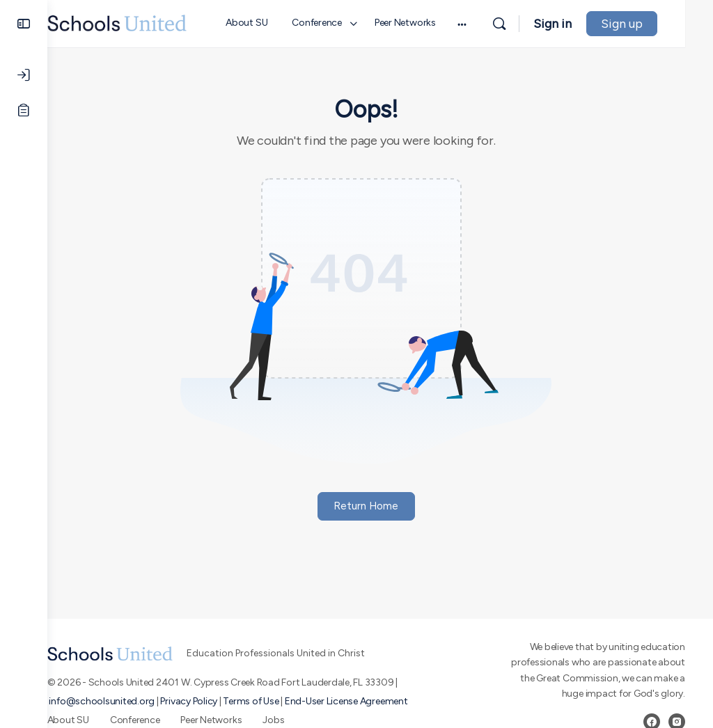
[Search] (527, 24)
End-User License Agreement (374, 701)
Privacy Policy (217, 701)
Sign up (650, 24)
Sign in (580, 24)
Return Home (381, 506)
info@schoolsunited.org (130, 701)
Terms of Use (279, 701)
